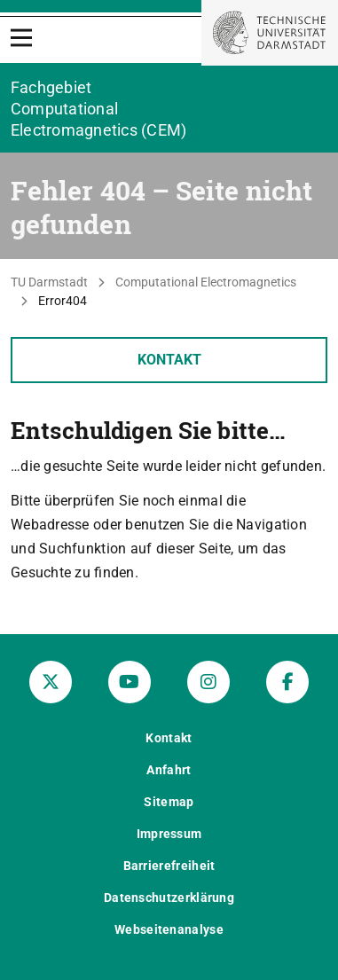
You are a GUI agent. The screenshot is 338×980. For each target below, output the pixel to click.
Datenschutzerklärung (169, 898)
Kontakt (169, 360)
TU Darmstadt (49, 282)
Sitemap (169, 802)
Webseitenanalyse (169, 929)
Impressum (169, 834)
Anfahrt (169, 770)
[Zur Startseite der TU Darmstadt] (270, 33)
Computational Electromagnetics (206, 282)
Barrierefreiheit (169, 866)
